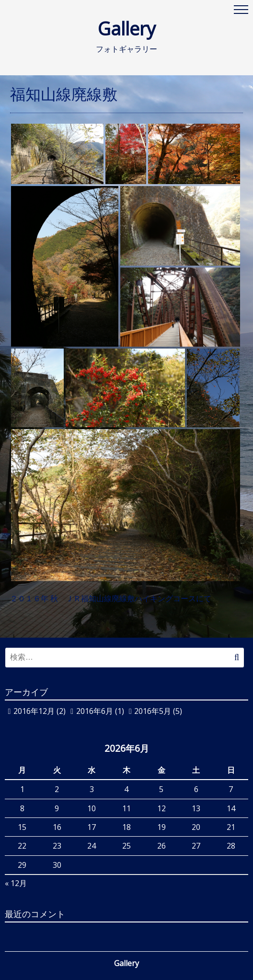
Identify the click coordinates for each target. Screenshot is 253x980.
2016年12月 (34, 711)
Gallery (145, 28)
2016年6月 (95, 711)
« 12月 (16, 883)
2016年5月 (153, 711)
